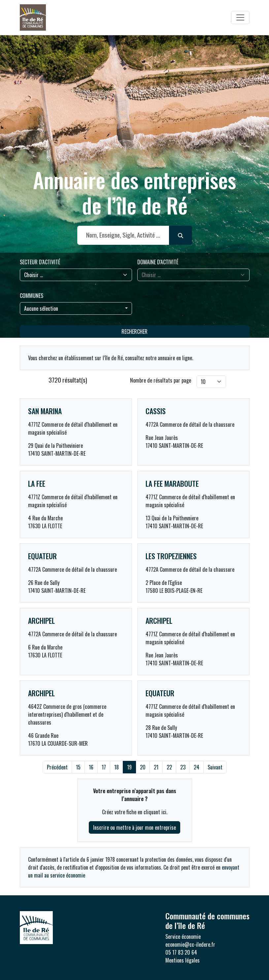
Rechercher (134, 331)
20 (143, 767)
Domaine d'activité (158, 262)
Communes (32, 296)
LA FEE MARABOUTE (172, 483)
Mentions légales (183, 960)
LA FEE (37, 483)
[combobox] (76, 308)
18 (117, 767)
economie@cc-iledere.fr (190, 944)
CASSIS (156, 411)
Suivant (215, 767)
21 (156, 767)
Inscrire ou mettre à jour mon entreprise (134, 827)
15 (78, 767)
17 (104, 767)
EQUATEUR (42, 556)
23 (183, 767)
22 (169, 767)
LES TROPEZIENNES (171, 556)
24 (197, 767)
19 (129, 767)
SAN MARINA (45, 411)
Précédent (57, 767)
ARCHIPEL (41, 620)
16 (91, 767)
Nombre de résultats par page (161, 380)
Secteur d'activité (40, 262)
